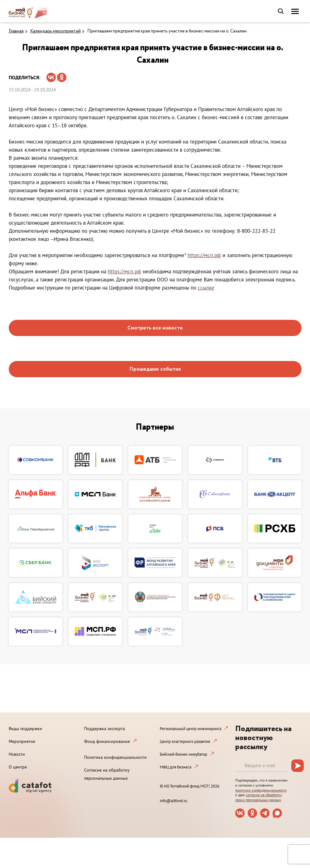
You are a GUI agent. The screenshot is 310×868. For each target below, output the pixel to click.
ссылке (206, 288)
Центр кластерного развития (185, 741)
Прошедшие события (155, 369)
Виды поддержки (25, 729)
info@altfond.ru (174, 801)
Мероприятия (22, 741)
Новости (17, 754)
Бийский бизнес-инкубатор (184, 754)
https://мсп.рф (204, 255)
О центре (18, 767)
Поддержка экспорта (105, 729)
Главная (16, 31)
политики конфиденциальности (261, 790)
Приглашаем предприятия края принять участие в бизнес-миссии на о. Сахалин (167, 31)
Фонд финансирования (107, 741)
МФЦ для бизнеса (176, 767)
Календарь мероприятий (55, 31)
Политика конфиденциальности (115, 757)
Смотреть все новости (155, 328)
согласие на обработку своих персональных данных (259, 797)
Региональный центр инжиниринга (191, 729)
